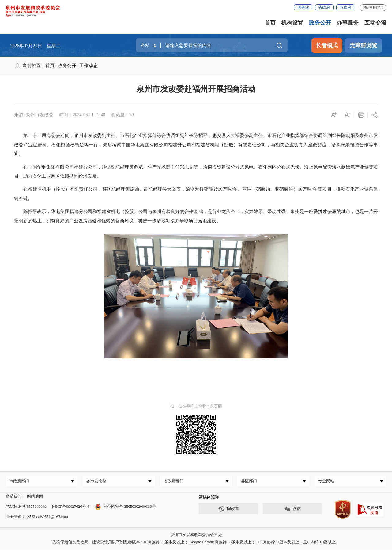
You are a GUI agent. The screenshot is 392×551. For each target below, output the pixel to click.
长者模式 (327, 45)
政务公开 (320, 23)
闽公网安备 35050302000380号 (125, 508)
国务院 (303, 7)
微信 (292, 511)
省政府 (324, 7)
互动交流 (375, 23)
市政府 (345, 7)
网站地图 (35, 498)
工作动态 (89, 66)
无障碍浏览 (364, 45)
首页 (270, 23)
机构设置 (292, 23)
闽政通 (228, 511)
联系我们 (13, 498)
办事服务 (348, 23)
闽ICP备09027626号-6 (71, 508)
